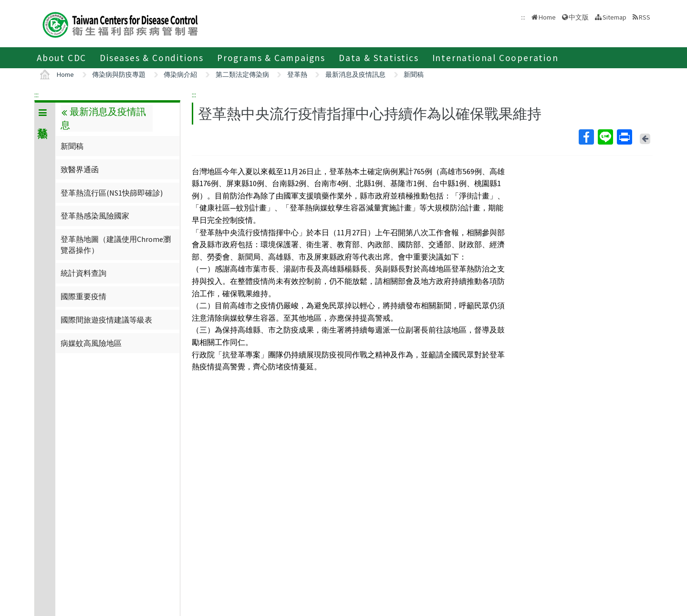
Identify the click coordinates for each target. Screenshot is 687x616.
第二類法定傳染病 (242, 74)
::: (36, 94)
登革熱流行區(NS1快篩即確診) (112, 193)
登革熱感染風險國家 (95, 216)
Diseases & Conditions (152, 58)
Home (547, 17)
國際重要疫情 (83, 296)
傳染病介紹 (180, 74)
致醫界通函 (80, 169)
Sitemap (614, 17)
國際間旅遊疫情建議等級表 (106, 320)
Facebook (586, 137)
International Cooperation (495, 58)
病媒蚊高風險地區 (91, 343)
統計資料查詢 (83, 273)
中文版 (579, 17)
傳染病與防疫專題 (119, 74)
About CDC (62, 58)
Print (624, 137)
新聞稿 (414, 74)
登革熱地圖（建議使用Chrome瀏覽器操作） (116, 244)
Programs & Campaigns (271, 58)
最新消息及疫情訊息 (355, 74)
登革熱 (297, 74)
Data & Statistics (379, 58)
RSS (645, 17)
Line (605, 137)
